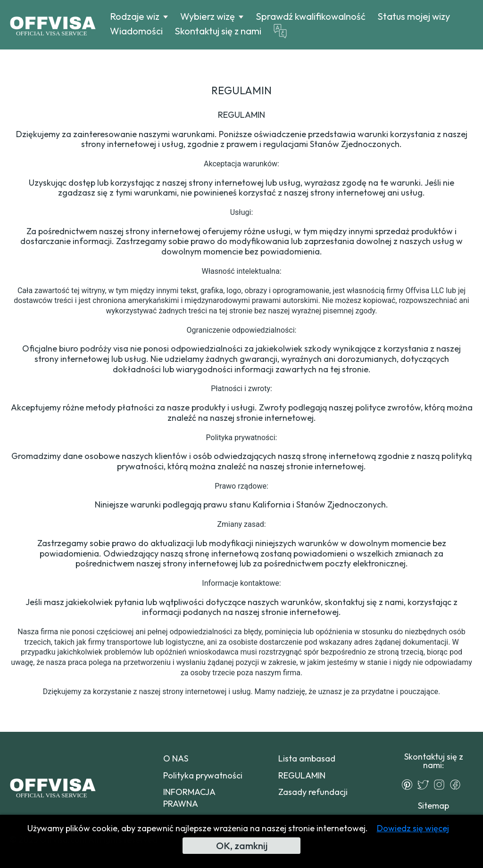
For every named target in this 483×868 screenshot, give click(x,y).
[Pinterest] (409, 785)
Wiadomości (136, 31)
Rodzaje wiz (135, 16)
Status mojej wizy (414, 16)
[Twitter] (425, 785)
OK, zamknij (242, 846)
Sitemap (433, 806)
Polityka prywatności (203, 775)
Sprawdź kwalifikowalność (311, 16)
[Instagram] (441, 785)
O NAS (176, 758)
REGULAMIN (302, 775)
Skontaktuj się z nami (218, 31)
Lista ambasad (307, 758)
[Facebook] (458, 785)
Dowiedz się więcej (413, 828)
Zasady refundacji (313, 792)
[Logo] (53, 25)
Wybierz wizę (208, 16)
